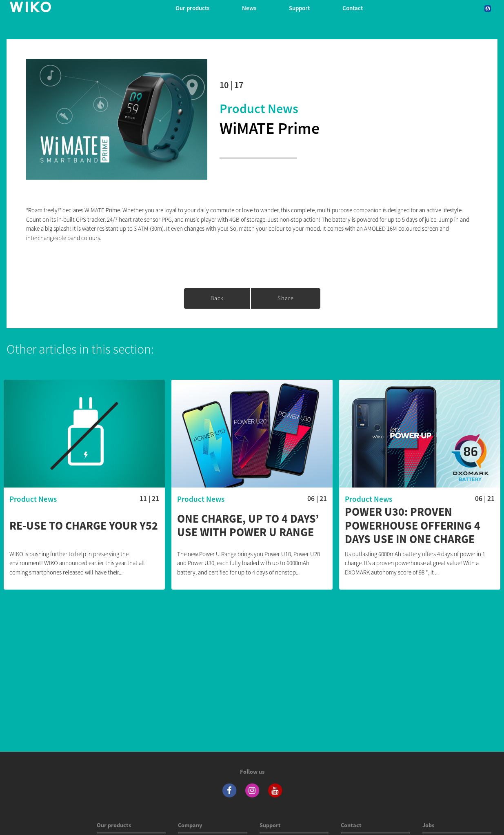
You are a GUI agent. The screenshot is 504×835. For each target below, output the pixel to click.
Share (286, 298)
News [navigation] (249, 8)
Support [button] (299, 8)
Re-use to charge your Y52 (84, 526)
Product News (259, 109)
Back (217, 298)
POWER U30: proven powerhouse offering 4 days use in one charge (413, 526)
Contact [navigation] (353, 8)
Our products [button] (192, 8)
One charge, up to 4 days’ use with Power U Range (248, 526)
